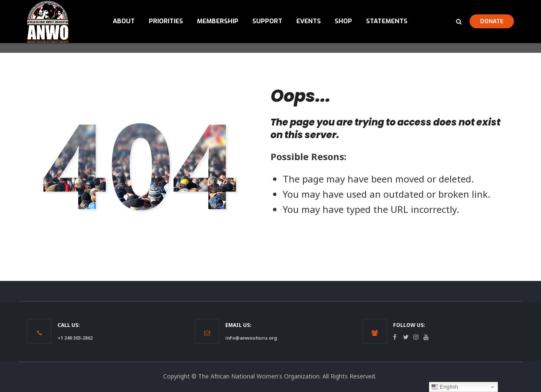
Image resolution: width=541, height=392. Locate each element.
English (445, 387)
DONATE (492, 21)
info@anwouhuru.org (251, 338)
